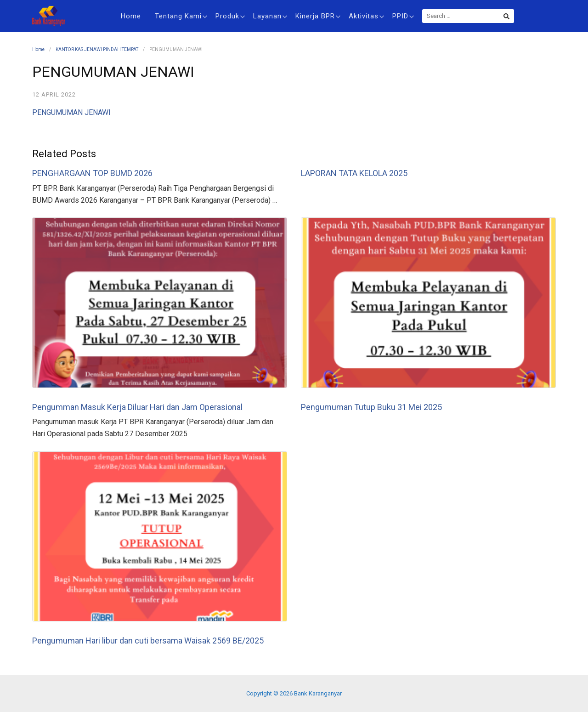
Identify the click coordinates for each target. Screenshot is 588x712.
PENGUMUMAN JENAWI (71, 112)
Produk (230, 16)
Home (131, 16)
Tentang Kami (181, 16)
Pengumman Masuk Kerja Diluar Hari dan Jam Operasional (137, 407)
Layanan (270, 16)
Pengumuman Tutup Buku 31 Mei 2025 (371, 407)
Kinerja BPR (318, 16)
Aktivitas (366, 16)
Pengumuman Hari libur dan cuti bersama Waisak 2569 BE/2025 (148, 641)
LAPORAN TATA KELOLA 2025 (354, 173)
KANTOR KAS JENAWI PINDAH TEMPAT (97, 49)
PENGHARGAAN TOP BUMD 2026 (92, 173)
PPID (403, 16)
